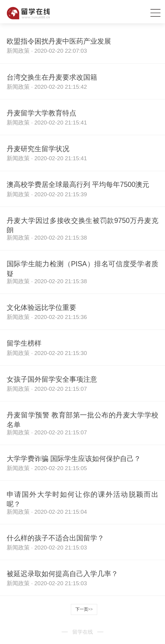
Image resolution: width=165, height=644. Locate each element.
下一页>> (84, 609)
